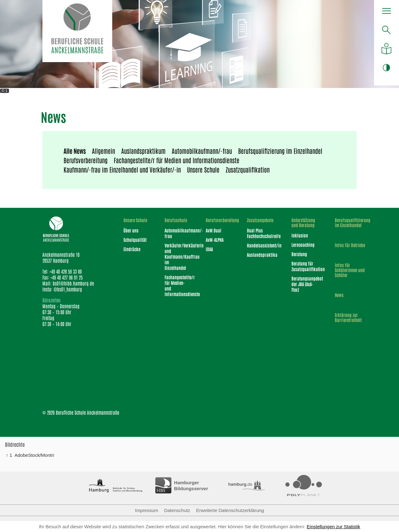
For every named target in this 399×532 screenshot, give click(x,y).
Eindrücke (132, 249)
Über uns (131, 230)
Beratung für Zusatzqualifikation (305, 266)
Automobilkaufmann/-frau (202, 151)
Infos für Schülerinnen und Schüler (350, 270)
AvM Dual (214, 230)
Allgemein (103, 151)
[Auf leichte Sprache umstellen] (386, 49)
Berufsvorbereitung (86, 160)
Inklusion (300, 235)
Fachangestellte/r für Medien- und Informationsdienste (177, 286)
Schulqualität (135, 240)
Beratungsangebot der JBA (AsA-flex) (305, 284)
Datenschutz (177, 510)
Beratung (299, 254)
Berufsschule (176, 220)
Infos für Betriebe (350, 245)
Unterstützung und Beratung (303, 222)
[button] (387, 12)
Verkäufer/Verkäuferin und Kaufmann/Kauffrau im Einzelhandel (177, 256)
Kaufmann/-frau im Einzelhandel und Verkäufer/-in (122, 169)
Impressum (147, 510)
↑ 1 (9, 455)
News (339, 295)
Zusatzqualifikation (248, 169)
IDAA (209, 249)
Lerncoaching (303, 245)
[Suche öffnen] (386, 30)
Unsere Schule (203, 169)
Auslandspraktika (261, 255)
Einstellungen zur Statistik (334, 527)
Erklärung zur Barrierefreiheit (348, 317)
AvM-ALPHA (215, 240)
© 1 (5, 91)
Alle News (75, 151)
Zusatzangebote (260, 220)
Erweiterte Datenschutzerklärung (230, 510)
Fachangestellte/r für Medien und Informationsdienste (177, 160)
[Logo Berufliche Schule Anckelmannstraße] (77, 31)
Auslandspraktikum (143, 151)
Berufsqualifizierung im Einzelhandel (280, 151)
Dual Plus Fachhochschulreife (261, 233)
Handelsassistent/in (261, 245)
